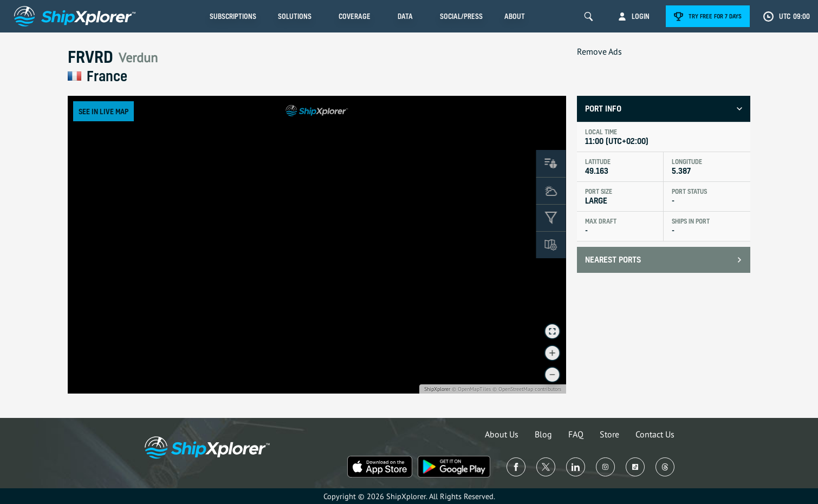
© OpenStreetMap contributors (527, 389)
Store (609, 434)
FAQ (576, 434)
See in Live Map (103, 111)
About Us (502, 434)
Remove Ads (599, 51)
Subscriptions (233, 16)
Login (641, 16)
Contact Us (655, 434)
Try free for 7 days (715, 16)
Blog (543, 434)
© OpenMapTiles (471, 389)
